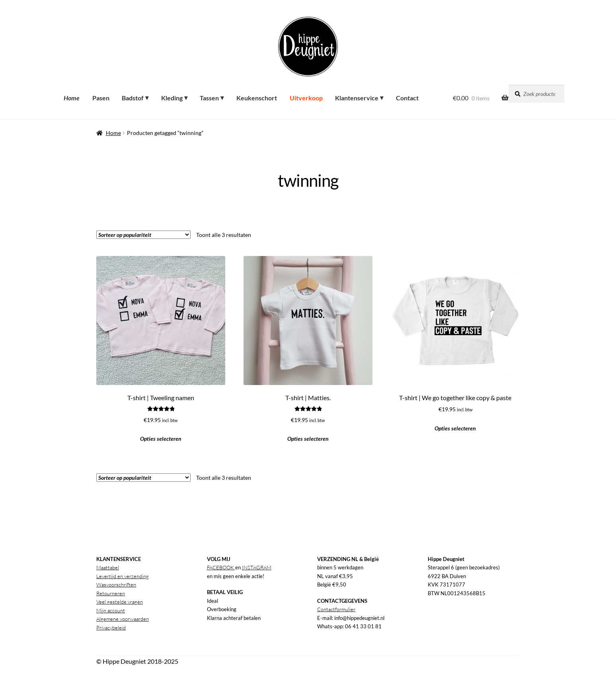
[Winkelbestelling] (143, 235)
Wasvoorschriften (116, 584)
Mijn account (111, 610)
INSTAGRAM (257, 567)
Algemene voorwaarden (123, 619)
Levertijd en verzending (123, 576)
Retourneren (111, 593)
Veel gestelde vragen (120, 602)
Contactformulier (336, 609)
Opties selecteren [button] (161, 439)
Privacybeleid (111, 627)
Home (113, 133)
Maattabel (108, 567)
